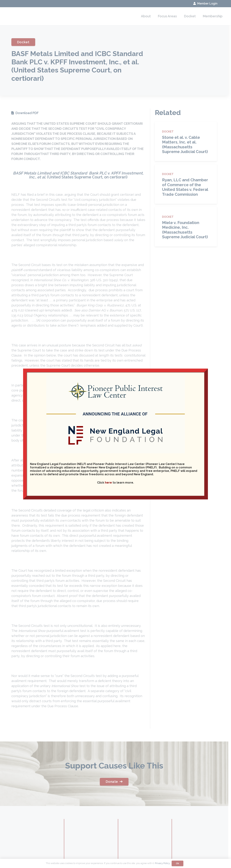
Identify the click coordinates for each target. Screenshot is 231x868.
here (108, 483)
